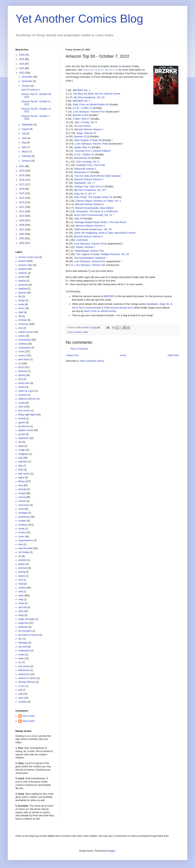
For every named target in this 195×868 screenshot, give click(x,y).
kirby (21, 470)
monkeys (23, 525)
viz (20, 662)
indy (20, 458)
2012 (22, 207)
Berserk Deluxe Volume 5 (89, 204)
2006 (22, 234)
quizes (22, 576)
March (25, 152)
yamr (21, 698)
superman (23, 623)
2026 (22, 55)
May (24, 143)
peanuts (22, 560)
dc (20, 363)
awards (22, 281)
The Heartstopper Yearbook (90, 258)
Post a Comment (79, 349)
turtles (22, 655)
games (22, 423)
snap (21, 599)
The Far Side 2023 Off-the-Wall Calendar (98, 176)
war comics (24, 666)
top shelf (23, 647)
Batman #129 (80, 115)
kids (20, 466)
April (24, 147)
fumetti (22, 418)
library (22, 481)
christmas (23, 324)
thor (20, 639)
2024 (22, 64)
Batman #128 (82, 136)
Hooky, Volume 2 (86, 247)
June (25, 138)
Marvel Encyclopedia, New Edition (94, 208)
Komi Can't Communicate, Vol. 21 (93, 215)
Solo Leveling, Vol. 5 (88, 162)
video (21, 658)
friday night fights (27, 415)
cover (21, 352)
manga (22, 493)
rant (20, 580)
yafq (21, 694)
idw (20, 442)
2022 (22, 73)
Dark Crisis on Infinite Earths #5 (91, 104)
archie (22, 277)
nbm (21, 544)
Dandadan (152, 304)
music (21, 537)
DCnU (22, 367)
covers (22, 356)
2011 (22, 211)
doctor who (24, 383)
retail (21, 584)
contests (23, 344)
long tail (22, 489)
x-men (22, 686)
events (22, 403)
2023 (22, 68)
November (28, 81)
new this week (26, 548)
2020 (22, 171)
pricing (22, 572)
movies (22, 532)
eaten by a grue (26, 391)
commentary (25, 340)
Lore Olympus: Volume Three (92, 144)
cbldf (21, 312)
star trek (22, 607)
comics (22, 336)
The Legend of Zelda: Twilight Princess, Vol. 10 (102, 254)
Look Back (82, 240)
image (22, 450)
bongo (22, 300)
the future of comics (28, 635)
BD (20, 297)
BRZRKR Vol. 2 (82, 101)
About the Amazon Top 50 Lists (100, 70)
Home (123, 355)
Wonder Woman (27, 682)
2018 (22, 180)
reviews (22, 588)
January (26, 161)
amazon (78, 332)
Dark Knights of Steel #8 (88, 140)
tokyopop (23, 643)
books (21, 304)
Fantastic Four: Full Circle (91, 165)
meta (21, 509)
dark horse (24, 359)
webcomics (24, 674)
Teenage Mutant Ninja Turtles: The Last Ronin (100, 222)
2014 (22, 198)
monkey (22, 521)
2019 (22, 175)
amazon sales (25, 265)
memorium (24, 505)
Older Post (173, 355)
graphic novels (26, 430)
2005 (22, 238)
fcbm (21, 407)
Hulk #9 (78, 218)
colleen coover (26, 332)
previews (23, 568)
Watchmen (24, 670)
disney (22, 375)
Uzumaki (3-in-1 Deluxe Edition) (92, 151)
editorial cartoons (27, 399)
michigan (23, 513)
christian (23, 320)
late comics (24, 474)
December (28, 77)
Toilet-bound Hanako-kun (118, 308)
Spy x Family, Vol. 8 (86, 122)
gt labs (22, 434)
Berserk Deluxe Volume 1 (89, 129)
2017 (22, 184)
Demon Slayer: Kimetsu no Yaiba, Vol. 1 (99, 201)
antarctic (23, 273)
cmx (20, 328)
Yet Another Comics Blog (79, 19)
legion (21, 478)
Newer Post (73, 355)
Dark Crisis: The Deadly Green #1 (93, 197)
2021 (22, 166)
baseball (23, 289)
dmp (21, 379)
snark (21, 603)
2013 (22, 202)
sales (85, 332)
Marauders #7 (82, 172)
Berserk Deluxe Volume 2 (89, 179)
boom (21, 308)
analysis (22, 269)
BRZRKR (109, 296)
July (24, 134)
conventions (25, 348)
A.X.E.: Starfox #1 (84, 154)
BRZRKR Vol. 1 (82, 90)
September (28, 125)
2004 (22, 243)
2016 (22, 189)
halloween (24, 438)
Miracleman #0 (83, 158)
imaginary (23, 454)
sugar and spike (27, 619)
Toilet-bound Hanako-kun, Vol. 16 (93, 229)
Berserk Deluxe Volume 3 (89, 236)
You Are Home (82, 126)
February (27, 156)
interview (23, 462)
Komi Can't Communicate (86, 308)
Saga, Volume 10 (86, 133)
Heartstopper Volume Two (89, 251)
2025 (22, 59)
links (21, 485)
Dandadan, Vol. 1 (84, 183)
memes (22, 501)
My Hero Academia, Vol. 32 (89, 97)
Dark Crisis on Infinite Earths (100, 311)
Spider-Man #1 (83, 147)
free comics (24, 411)
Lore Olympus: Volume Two (90, 265)
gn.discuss (24, 426)
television (23, 627)
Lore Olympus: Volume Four (89, 112)
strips (21, 615)
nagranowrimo (26, 540)
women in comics (27, 678)
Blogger (111, 851)
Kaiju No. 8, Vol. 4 (84, 194)
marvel (22, 497)
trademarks (24, 651)
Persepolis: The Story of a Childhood (97, 211)
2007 (22, 230)
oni (20, 556)
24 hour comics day (28, 257)
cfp (20, 316)
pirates (22, 564)
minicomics (24, 517)
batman (22, 293)
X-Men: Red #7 (81, 119)
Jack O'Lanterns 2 (31, 90)
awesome (23, 285)
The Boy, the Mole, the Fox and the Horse (97, 94)
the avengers (25, 631)
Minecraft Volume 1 (85, 169)
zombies (23, 702)
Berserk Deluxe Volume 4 (90, 226)
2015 (22, 193)
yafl (20, 690)
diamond (23, 371)
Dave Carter (28, 716)
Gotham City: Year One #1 (89, 186)
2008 (22, 225)
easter (22, 387)
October (26, 86)
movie (21, 529)
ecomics (23, 395)
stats (21, 611)
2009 (22, 221)
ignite (21, 446)
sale (20, 592)
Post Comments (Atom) (92, 361)
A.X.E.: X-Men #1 (82, 108)
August (26, 129)
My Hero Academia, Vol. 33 (89, 190)
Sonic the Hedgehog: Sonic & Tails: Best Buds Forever (105, 233)
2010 (22, 216)
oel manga (24, 552)
